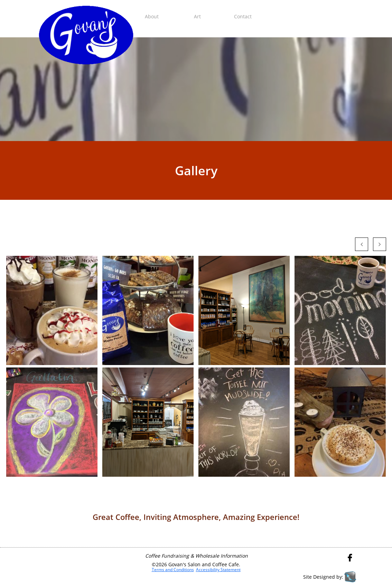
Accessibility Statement (218, 570)
